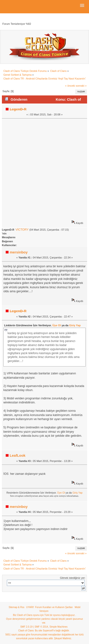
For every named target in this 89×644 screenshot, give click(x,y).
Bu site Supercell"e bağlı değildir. (52, 631)
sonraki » (81, 86)
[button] (82, 6)
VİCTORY (22, 230)
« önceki (70, 86)
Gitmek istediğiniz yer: (73, 578)
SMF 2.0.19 (26, 627)
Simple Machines (58, 627)
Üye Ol (57, 325)
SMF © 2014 (41, 627)
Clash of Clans (26, 631)
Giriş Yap (75, 325)
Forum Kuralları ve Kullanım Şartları (54, 607)
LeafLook (18, 455)
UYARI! (30, 607)
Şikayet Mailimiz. (63, 638)
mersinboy (19, 252)
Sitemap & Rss (16, 607)
